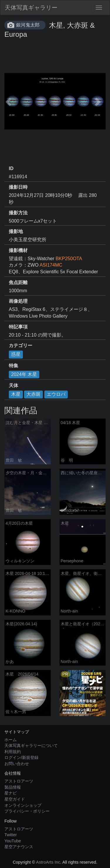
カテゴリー (21, 345)
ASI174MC (51, 265)
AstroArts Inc (48, 862)
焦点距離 (18, 282)
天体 (13, 385)
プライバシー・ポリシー (27, 811)
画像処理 (18, 301)
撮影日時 (18, 187)
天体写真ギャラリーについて (31, 745)
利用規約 (13, 752)
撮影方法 (18, 213)
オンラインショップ (23, 805)
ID (11, 168)
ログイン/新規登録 (21, 757)
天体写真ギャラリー (31, 8)
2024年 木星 (24, 374)
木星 (16, 394)
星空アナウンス (19, 847)
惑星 (16, 354)
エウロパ (56, 394)
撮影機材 (18, 250)
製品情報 (13, 787)
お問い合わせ (17, 764)
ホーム (11, 740)
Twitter (11, 835)
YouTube (13, 841)
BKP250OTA (69, 259)
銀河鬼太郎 (28, 25)
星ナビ (11, 793)
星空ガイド (15, 799)
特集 (13, 366)
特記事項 (18, 327)
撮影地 (16, 231)
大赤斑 (33, 394)
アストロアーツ (19, 781)
